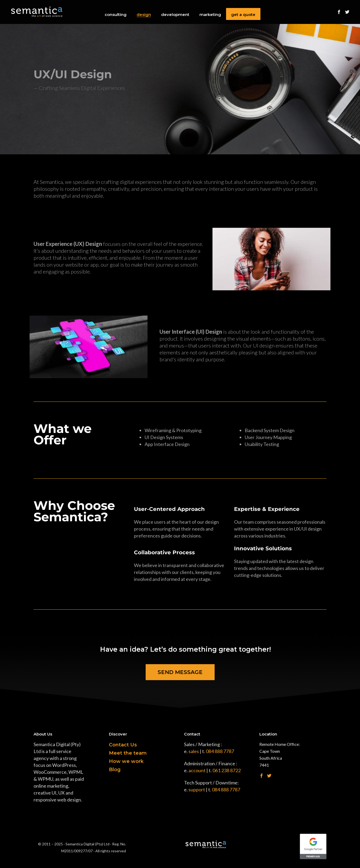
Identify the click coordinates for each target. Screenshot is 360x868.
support (197, 790)
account (197, 770)
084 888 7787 (220, 751)
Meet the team (128, 753)
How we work (126, 761)
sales (194, 751)
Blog (115, 770)
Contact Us (123, 745)
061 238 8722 (227, 770)
